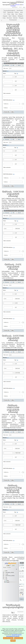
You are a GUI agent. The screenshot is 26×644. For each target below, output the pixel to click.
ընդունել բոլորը (8, 638)
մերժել (13, 641)
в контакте (17, 5)
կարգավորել (19, 638)
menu (24, 7)
